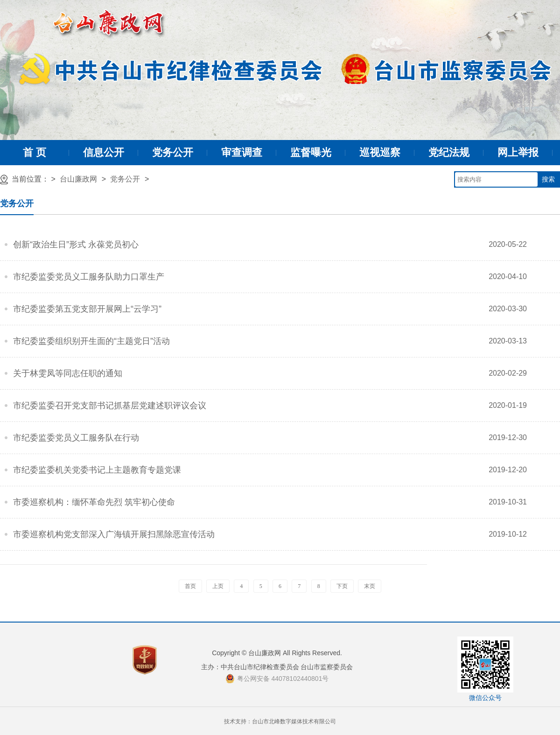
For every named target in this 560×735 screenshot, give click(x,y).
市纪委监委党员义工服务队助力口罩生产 (89, 277)
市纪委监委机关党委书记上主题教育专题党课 (97, 470)
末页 (370, 586)
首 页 (35, 152)
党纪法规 (449, 152)
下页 (342, 586)
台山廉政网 (78, 179)
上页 (218, 586)
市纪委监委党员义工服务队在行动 (76, 438)
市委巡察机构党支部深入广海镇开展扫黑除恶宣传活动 (114, 534)
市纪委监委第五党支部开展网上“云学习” (87, 309)
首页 (190, 586)
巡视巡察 (380, 152)
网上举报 (518, 152)
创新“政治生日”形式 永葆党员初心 (76, 245)
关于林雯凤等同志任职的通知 (68, 373)
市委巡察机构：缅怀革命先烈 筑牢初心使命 (94, 502)
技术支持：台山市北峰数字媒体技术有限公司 (280, 721)
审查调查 (242, 152)
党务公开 (173, 152)
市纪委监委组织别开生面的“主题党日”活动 (91, 341)
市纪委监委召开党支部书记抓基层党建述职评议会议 (110, 406)
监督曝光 (311, 152)
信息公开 (104, 152)
